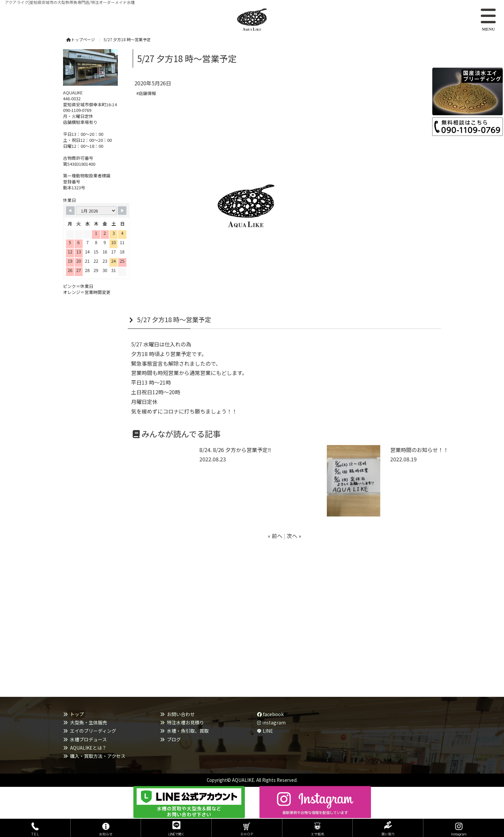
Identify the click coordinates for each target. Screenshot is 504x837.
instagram (271, 722)
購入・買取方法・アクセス (98, 756)
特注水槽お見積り (185, 722)
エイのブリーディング (93, 731)
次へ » (294, 536)
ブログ (174, 739)
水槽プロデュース (88, 739)
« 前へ (275, 536)
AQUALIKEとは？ (88, 748)
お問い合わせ (181, 714)
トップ (77, 714)
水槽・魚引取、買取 (188, 731)
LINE (268, 731)
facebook (270, 714)
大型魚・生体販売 (89, 722)
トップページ (81, 39)
